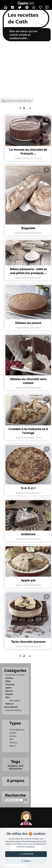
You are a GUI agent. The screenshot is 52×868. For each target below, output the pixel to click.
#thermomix (15, 768)
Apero (13, 746)
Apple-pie (28, 580)
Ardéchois (28, 534)
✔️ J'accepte (26, 854)
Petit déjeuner (17, 730)
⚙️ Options (26, 861)
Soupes (9, 694)
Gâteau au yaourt (28, 323)
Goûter (13, 733)
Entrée (13, 736)
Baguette (28, 228)
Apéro (9, 688)
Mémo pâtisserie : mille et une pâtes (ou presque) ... (28, 271)
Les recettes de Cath (23, 18)
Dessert (13, 742)
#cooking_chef (15, 766)
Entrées (9, 678)
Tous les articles (13, 710)
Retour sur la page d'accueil (19, 101)
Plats (8, 681)
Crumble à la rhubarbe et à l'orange (28, 431)
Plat (11, 739)
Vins (7, 697)
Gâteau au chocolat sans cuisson (28, 381)
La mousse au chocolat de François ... (28, 152)
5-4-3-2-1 (28, 488)
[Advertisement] (25, 69)
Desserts (10, 684)
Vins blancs (15, 701)
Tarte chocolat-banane (28, 642)
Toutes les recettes (15, 675)
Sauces (9, 691)
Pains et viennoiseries (11, 705)
